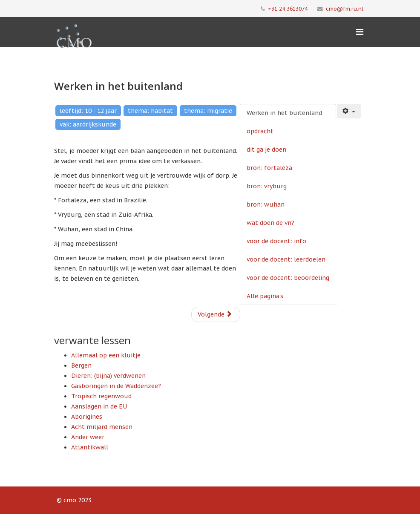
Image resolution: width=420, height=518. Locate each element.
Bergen (81, 365)
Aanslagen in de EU (99, 406)
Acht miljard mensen (102, 427)
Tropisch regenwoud (101, 396)
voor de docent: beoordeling (288, 278)
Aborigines (87, 417)
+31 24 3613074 (288, 9)
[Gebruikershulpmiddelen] (349, 111)
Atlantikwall (90, 447)
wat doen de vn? (270, 223)
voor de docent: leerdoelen (286, 259)
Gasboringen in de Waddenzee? (116, 386)
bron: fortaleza (269, 168)
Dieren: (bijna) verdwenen (108, 376)
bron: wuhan (266, 204)
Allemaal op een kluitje (106, 355)
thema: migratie (208, 111)
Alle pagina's (265, 296)
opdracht (260, 131)
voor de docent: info (276, 241)
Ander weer (88, 437)
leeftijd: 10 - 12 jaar (88, 111)
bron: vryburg (267, 186)
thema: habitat (150, 111)
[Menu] (360, 32)
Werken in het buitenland (284, 113)
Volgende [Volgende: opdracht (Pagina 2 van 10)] (215, 314)
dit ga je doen (266, 150)
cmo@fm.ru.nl (345, 9)
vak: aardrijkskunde (88, 124)
